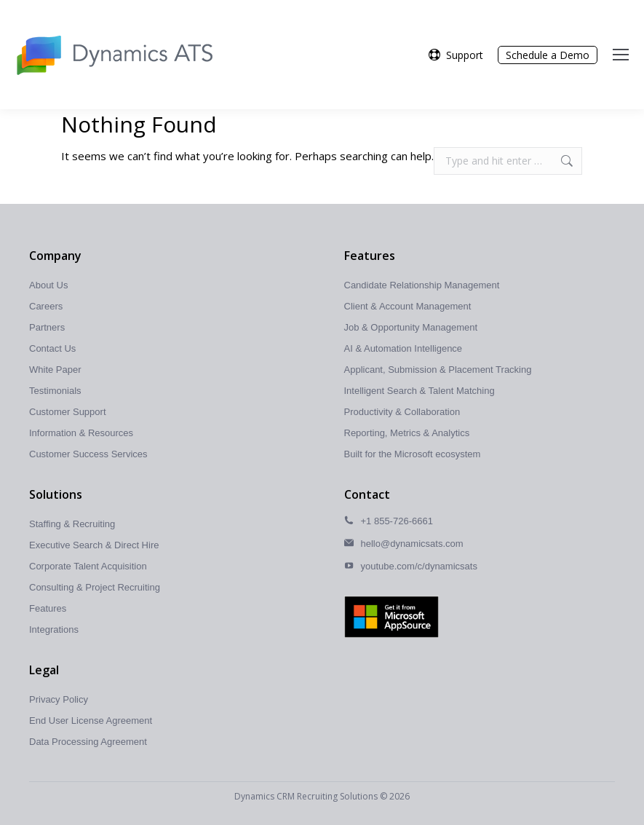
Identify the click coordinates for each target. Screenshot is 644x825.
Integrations (54, 629)
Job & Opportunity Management (411, 327)
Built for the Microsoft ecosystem (413, 454)
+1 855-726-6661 (397, 521)
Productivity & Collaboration (402, 412)
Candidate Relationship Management (422, 285)
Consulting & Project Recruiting (95, 587)
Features (48, 608)
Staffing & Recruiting (72, 524)
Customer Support (68, 412)
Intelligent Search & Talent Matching (420, 391)
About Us (48, 285)
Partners (47, 327)
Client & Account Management (408, 306)
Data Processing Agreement (88, 742)
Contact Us (52, 348)
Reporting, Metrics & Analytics (407, 433)
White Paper (55, 370)
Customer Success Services (88, 454)
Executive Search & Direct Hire (94, 545)
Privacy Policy (59, 699)
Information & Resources (81, 433)
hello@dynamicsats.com (412, 544)
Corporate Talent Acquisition (88, 566)
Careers (46, 306)
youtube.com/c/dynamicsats (419, 566)
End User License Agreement (91, 721)
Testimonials (55, 391)
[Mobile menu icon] (621, 55)
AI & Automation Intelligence (404, 348)
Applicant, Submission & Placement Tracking (438, 370)
